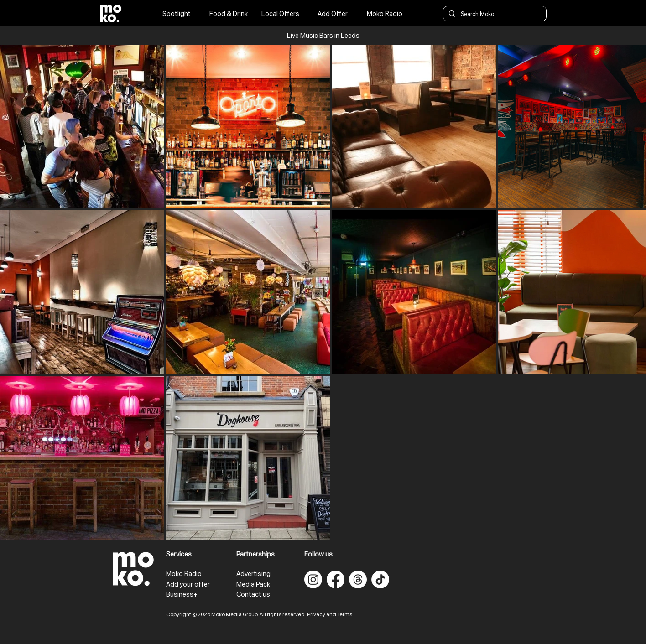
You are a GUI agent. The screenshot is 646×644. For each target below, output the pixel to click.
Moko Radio (184, 574)
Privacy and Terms (330, 614)
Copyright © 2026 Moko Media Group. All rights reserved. (237, 614)
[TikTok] (380, 579)
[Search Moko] (494, 14)
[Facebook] (336, 579)
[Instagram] (313, 579)
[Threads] (358, 579)
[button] (323, 36)
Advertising (253, 574)
